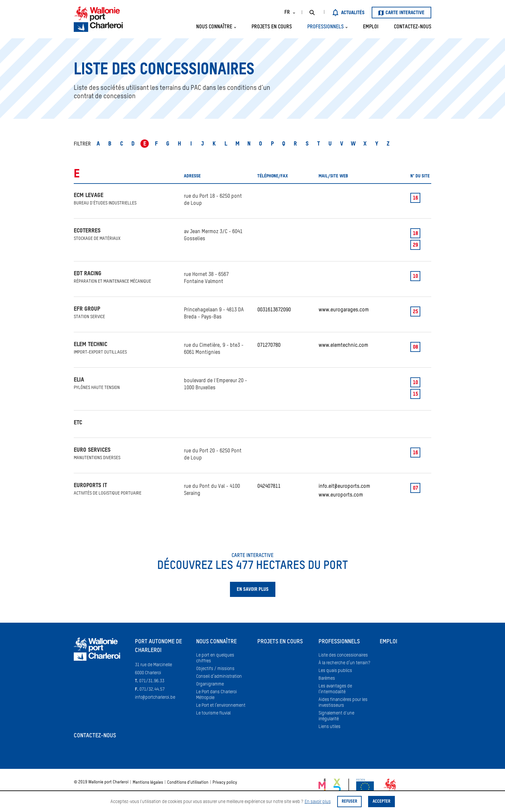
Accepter (381, 802)
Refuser (349, 802)
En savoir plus (318, 802)
